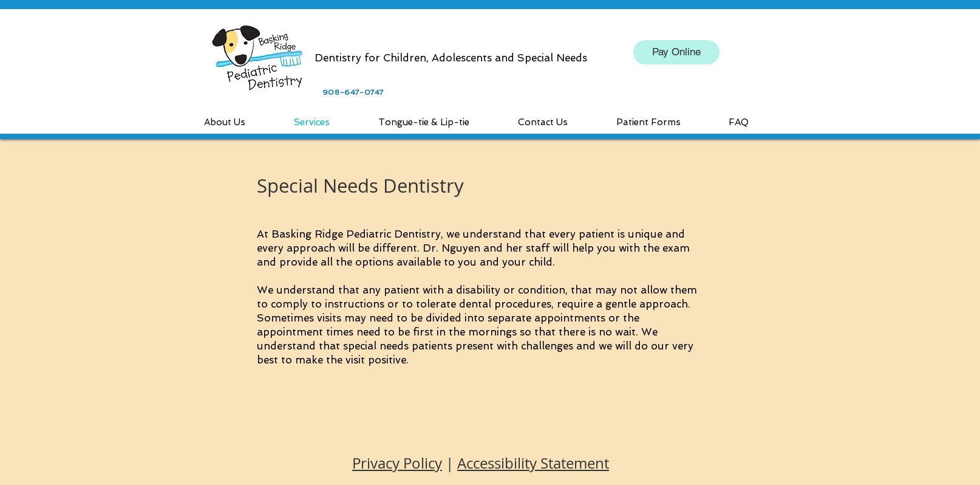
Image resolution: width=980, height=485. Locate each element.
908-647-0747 (353, 92)
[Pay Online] (676, 52)
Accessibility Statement (533, 463)
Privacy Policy (397, 463)
